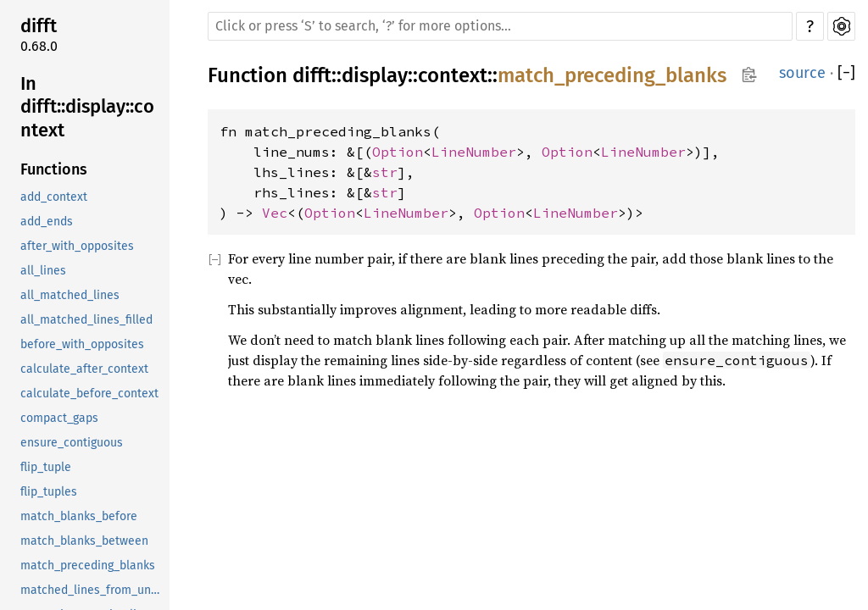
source (802, 73)
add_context (54, 197)
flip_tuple (46, 467)
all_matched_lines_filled (86, 320)
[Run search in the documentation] (500, 26)
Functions (54, 169)
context (453, 75)
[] (846, 73)
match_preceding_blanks (88, 566)
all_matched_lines (70, 295)
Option (398, 152)
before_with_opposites (82, 344)
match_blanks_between (84, 541)
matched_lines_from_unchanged (93, 590)
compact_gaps (59, 418)
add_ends (47, 222)
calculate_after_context (84, 369)
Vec (275, 213)
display (375, 75)
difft (39, 26)
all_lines (43, 271)
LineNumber (474, 152)
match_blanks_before (79, 516)
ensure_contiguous (72, 443)
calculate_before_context (89, 394)
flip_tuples (49, 492)
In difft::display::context (87, 107)
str (385, 172)
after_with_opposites (77, 246)
